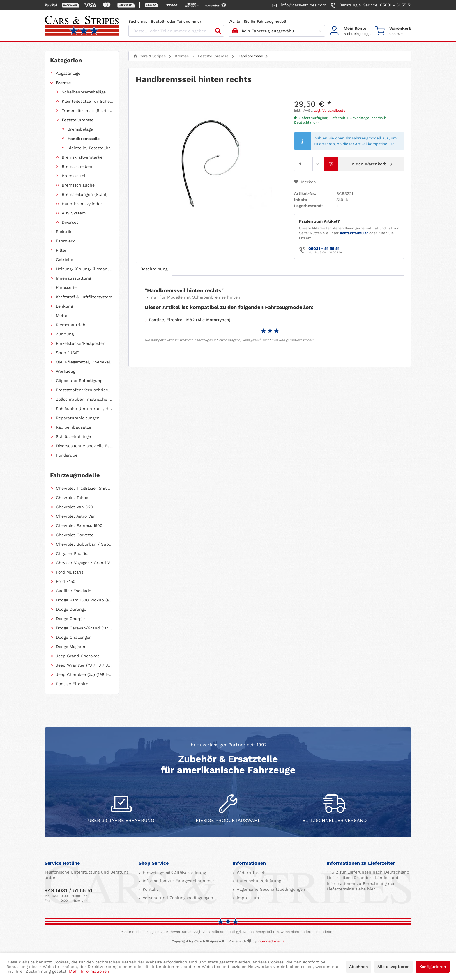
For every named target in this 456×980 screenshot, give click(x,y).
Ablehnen (359, 967)
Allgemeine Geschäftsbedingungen (270, 889)
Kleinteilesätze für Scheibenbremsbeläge (88, 101)
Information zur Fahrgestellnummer (178, 881)
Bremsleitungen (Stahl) (85, 194)
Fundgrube (67, 455)
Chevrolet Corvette (75, 535)
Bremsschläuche (78, 185)
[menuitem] (350, 31)
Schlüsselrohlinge (73, 436)
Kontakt (150, 889)
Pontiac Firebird (72, 684)
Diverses (70, 222)
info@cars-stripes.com (299, 5)
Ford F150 (66, 581)
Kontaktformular (354, 233)
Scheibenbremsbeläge (84, 92)
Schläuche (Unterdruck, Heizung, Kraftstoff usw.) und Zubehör (85, 409)
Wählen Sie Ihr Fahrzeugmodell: (258, 21)
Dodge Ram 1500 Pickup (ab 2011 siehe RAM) (85, 600)
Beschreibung (154, 269)
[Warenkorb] (393, 31)
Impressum (247, 898)
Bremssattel (74, 176)
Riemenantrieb (71, 325)
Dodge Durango (71, 609)
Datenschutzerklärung (258, 881)
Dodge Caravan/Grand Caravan (85, 628)
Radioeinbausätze (74, 427)
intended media (271, 941)
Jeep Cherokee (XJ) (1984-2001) (85, 674)
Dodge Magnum (71, 647)
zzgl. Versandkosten (331, 111)
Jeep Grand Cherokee (78, 656)
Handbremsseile (84, 139)
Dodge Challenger (73, 637)
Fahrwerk (65, 241)
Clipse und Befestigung (79, 381)
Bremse (63, 83)
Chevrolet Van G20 (75, 507)
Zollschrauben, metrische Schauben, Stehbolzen (85, 399)
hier (371, 889)
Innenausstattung (73, 278)
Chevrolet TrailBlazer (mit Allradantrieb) (85, 488)
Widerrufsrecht (251, 873)
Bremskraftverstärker (83, 157)
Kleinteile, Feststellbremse (91, 148)
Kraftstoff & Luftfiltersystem (84, 297)
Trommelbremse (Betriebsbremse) (88, 111)
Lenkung (64, 306)
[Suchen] (218, 31)
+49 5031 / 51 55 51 (68, 890)
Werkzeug (66, 371)
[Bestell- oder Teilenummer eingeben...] (176, 31)
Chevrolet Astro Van (76, 516)
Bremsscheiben (77, 166)
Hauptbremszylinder (82, 204)
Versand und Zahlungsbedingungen (177, 898)
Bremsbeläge (80, 129)
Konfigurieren (433, 967)
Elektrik (64, 232)
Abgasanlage (68, 73)
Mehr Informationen (89, 971)
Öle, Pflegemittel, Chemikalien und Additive (85, 362)
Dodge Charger (71, 619)
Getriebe (64, 260)
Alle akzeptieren (394, 967)
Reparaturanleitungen (78, 418)
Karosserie (66, 287)
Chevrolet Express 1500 (79, 525)
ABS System (74, 213)
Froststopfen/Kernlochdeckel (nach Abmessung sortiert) (85, 390)
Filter (61, 250)
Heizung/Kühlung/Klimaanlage (85, 269)
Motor (62, 315)
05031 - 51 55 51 (324, 248)
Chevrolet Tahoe (72, 498)
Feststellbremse (78, 120)
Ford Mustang (70, 572)
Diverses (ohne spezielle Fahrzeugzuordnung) (85, 446)
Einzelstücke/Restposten (81, 343)
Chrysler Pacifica (73, 553)
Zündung (65, 334)
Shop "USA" (67, 353)
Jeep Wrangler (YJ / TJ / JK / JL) (85, 665)
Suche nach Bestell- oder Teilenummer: (165, 21)
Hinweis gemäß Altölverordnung (174, 873)
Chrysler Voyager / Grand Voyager (85, 563)
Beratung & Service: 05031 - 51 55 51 (371, 5)
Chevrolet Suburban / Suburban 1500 (85, 544)
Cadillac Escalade (74, 591)
